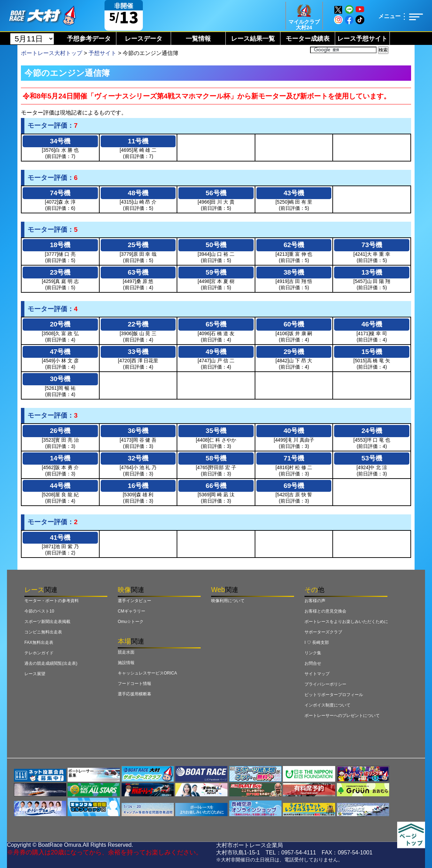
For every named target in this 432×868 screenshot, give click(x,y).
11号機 (138, 141)
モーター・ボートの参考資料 (52, 601)
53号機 (372, 458)
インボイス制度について (327, 705)
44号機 (60, 486)
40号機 (294, 431)
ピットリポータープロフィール (334, 695)
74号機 (60, 193)
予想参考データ (89, 39)
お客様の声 (315, 601)
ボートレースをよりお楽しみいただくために (346, 622)
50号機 (216, 245)
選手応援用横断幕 (134, 694)
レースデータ (144, 39)
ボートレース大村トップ (52, 53)
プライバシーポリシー (325, 684)
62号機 (294, 245)
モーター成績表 (308, 39)
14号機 (60, 458)
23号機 (60, 272)
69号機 (294, 486)
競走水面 (126, 652)
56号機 (216, 193)
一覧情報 (198, 39)
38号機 (294, 272)
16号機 (138, 486)
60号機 (294, 324)
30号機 (60, 379)
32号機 (138, 458)
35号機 (216, 431)
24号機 (372, 431)
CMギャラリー (132, 611)
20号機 (60, 324)
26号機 (60, 431)
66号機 (216, 486)
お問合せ (313, 663)
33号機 (138, 352)
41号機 (60, 538)
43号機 (294, 193)
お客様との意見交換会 (325, 611)
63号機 (138, 272)
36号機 (138, 431)
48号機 (138, 193)
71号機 (294, 458)
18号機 (60, 245)
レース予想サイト (362, 39)
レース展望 (35, 674)
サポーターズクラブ (323, 632)
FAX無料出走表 (39, 642)
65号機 (216, 324)
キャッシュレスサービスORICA (147, 673)
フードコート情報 (134, 684)
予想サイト (102, 53)
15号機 (372, 352)
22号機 (138, 324)
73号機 (372, 245)
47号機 (60, 352)
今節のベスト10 (39, 611)
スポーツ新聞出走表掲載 (47, 622)
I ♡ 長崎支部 (317, 642)
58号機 (216, 458)
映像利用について (228, 601)
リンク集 (313, 653)
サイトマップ (317, 674)
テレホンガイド (39, 653)
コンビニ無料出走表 (43, 632)
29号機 (294, 352)
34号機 (60, 141)
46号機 (372, 324)
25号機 (138, 245)
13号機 (372, 272)
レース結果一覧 (253, 39)
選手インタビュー (134, 601)
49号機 (216, 352)
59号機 (216, 272)
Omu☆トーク (131, 622)
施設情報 (126, 663)
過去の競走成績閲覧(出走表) (51, 663)
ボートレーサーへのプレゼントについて (342, 716)
